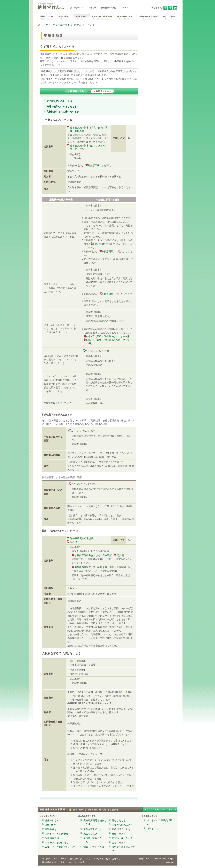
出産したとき (119, 834)
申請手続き (64, 25)
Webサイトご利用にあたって (60, 847)
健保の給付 (51, 825)
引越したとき (119, 820)
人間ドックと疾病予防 (56, 834)
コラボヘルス (154, 829)
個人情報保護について (80, 859)
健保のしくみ (52, 820)
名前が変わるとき (93, 829)
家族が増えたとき (121, 829)
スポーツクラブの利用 (56, 843)
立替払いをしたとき (122, 838)
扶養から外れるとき (122, 825)
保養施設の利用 (53, 838)
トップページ (48, 25)
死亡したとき (90, 834)
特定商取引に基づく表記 (53, 862)
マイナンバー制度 (76, 862)
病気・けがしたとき (94, 847)
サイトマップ (60, 859)
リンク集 (46, 859)
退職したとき (119, 843)
